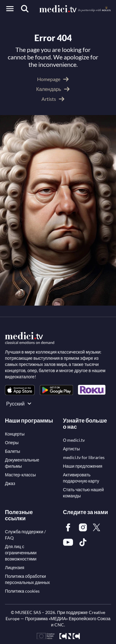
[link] (20, 390)
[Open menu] (10, 9)
